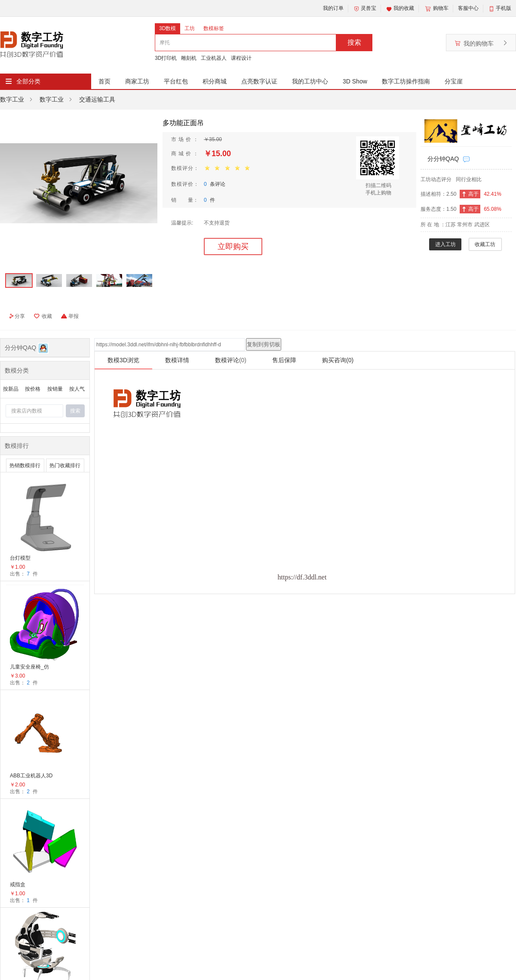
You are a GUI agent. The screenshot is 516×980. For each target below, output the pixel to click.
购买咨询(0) (338, 360)
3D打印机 (166, 58)
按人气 (77, 389)
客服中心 (468, 8)
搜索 (354, 42)
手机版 (504, 8)
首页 (104, 81)
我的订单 (333, 8)
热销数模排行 (25, 465)
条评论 (215, 184)
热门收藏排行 (65, 465)
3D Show (355, 81)
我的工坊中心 (310, 81)
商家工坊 (137, 81)
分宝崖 (454, 81)
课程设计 (241, 58)
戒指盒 (18, 884)
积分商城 (215, 81)
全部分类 (28, 81)
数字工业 (12, 99)
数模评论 (231, 360)
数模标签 (214, 28)
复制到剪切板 (264, 344)
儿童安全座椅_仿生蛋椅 (29, 667)
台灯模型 (20, 558)
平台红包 (176, 81)
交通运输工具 (97, 99)
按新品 (11, 389)
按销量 (55, 389)
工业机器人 (214, 58)
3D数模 (167, 28)
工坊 (190, 28)
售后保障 (284, 360)
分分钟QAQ (443, 159)
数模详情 (177, 360)
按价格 (33, 389)
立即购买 (233, 247)
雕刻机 (189, 58)
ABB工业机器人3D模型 (31, 776)
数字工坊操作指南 (406, 81)
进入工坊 (445, 244)
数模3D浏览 (123, 360)
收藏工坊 (485, 244)
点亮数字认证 (259, 81)
